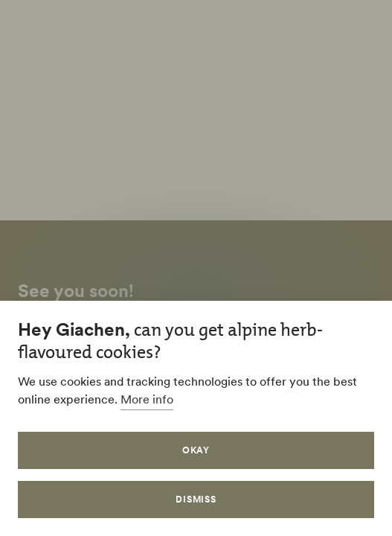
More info (147, 399)
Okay (196, 450)
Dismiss (196, 499)
